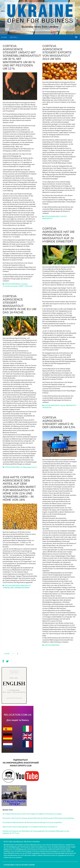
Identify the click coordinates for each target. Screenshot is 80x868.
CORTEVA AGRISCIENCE (12, 284)
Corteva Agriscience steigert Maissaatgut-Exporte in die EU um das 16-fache (20, 304)
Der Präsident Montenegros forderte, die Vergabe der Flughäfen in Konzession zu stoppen (32, 814)
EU (22, 467)
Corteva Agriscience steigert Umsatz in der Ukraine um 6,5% (59, 422)
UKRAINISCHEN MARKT (22, 588)
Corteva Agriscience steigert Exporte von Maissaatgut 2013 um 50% (57, 52)
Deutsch (14, 37)
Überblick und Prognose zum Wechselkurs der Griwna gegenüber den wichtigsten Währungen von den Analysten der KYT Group (36, 832)
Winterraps (29, 286)
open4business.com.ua (12, 865)
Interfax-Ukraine (28, 865)
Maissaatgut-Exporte (30, 467)
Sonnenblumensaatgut (10, 286)
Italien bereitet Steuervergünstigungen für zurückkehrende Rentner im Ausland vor (30, 827)
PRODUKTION (47, 408)
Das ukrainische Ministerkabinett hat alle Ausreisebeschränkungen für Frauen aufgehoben (32, 822)
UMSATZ (22, 286)
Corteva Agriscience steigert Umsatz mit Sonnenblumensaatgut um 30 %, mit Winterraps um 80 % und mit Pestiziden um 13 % (22, 57)
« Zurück (7, 654)
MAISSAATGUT (48, 219)
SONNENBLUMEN (8, 588)
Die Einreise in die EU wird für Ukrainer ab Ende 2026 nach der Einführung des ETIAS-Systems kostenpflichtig (38, 818)
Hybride (63, 405)
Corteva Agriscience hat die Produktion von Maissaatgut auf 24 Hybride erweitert (59, 235)
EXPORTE (64, 216)
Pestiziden (24, 284)
